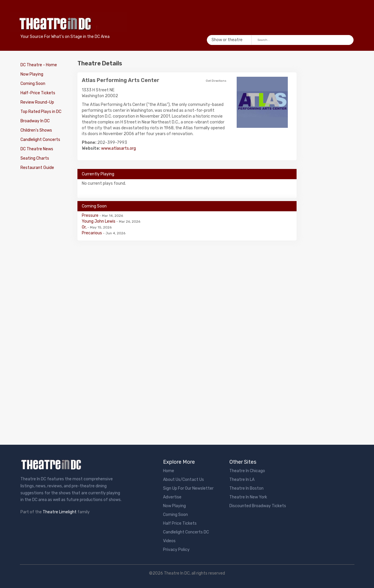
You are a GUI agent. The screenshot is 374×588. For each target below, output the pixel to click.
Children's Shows (36, 130)
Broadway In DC (35, 121)
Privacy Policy (176, 550)
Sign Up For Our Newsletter (188, 488)
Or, (85, 227)
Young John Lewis (99, 221)
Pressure (91, 216)
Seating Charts (35, 158)
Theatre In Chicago (247, 471)
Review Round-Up (37, 102)
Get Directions (216, 81)
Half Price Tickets (180, 523)
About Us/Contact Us (183, 480)
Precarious (92, 233)
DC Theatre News (37, 149)
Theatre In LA (242, 480)
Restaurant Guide (37, 168)
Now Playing (32, 74)
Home (169, 471)
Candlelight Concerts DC (186, 532)
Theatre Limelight (60, 512)
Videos (169, 541)
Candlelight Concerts (40, 140)
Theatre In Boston (246, 488)
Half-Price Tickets (38, 93)
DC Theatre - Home (39, 65)
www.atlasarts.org (118, 148)
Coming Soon (33, 84)
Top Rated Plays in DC (41, 112)
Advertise (172, 497)
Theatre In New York (248, 497)
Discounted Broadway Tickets (258, 506)
